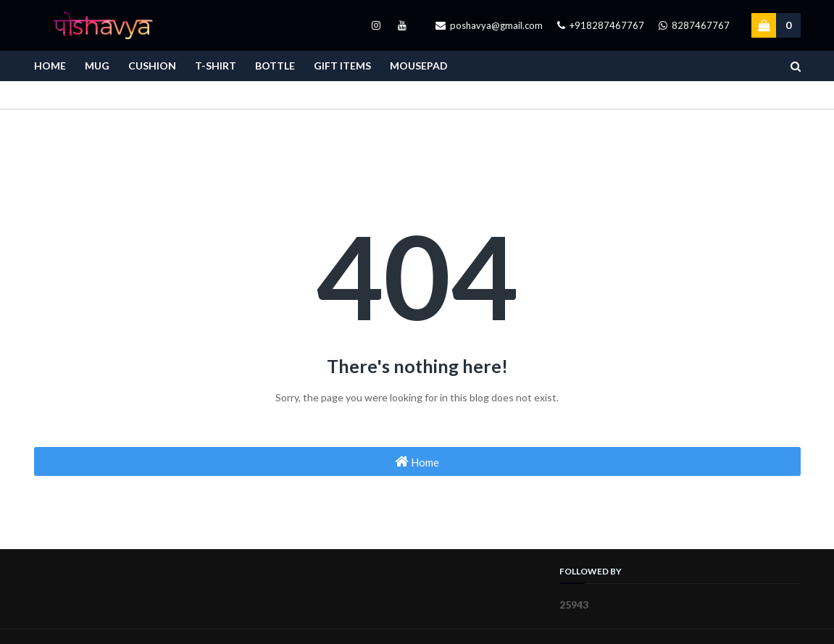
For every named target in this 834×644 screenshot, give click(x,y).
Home (417, 461)
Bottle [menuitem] (275, 66)
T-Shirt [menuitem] (216, 66)
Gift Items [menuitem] (342, 66)
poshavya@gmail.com (489, 25)
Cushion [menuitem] (152, 66)
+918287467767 (601, 25)
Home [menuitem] (50, 66)
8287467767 (694, 25)
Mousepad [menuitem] (419, 66)
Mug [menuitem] (97, 66)
